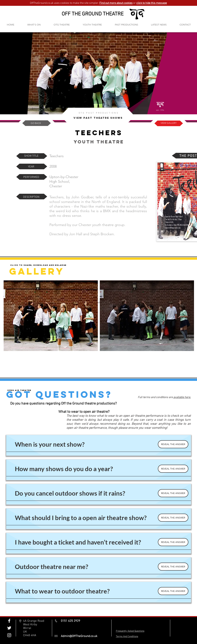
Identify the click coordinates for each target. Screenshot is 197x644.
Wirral (27, 628)
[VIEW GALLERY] (169, 123)
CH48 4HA (30, 635)
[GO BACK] (36, 123)
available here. (182, 397)
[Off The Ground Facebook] (9, 621)
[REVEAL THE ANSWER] (173, 444)
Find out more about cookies (116, 3)
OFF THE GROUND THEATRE (93, 14)
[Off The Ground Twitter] (9, 628)
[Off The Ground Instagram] (9, 635)
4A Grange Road (34, 621)
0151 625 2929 (70, 621)
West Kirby (30, 625)
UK (25, 632)
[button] (62, 25)
